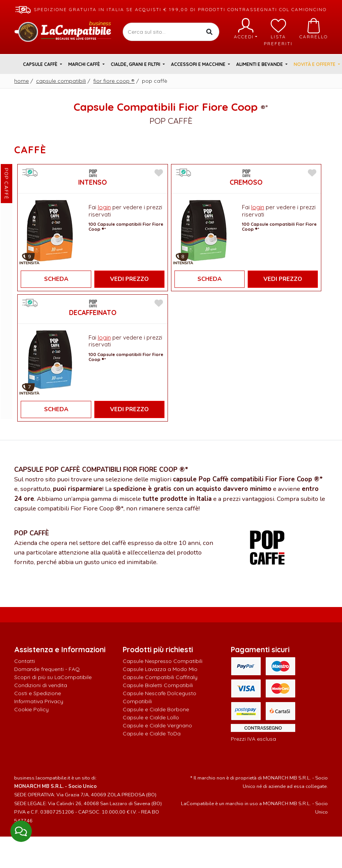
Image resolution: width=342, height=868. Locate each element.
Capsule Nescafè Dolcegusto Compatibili (159, 697)
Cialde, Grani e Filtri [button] (136, 64)
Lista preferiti (278, 32)
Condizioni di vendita (41, 685)
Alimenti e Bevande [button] (260, 64)
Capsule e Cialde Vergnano (157, 725)
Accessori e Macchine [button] (199, 64)
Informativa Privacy (39, 701)
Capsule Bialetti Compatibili (158, 685)
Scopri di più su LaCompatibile (53, 677)
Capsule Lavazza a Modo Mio (160, 669)
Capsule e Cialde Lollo (151, 717)
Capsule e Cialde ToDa (152, 733)
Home (21, 81)
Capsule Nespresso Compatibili (163, 661)
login (104, 207)
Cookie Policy (31, 709)
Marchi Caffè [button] (85, 64)
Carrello (314, 29)
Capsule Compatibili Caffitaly (160, 677)
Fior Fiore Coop (114, 81)
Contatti (25, 661)
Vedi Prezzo (129, 279)
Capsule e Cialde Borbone (156, 709)
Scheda (56, 279)
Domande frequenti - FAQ (47, 669)
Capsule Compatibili (61, 81)
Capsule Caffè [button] (41, 64)
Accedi (246, 29)
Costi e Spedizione (38, 693)
